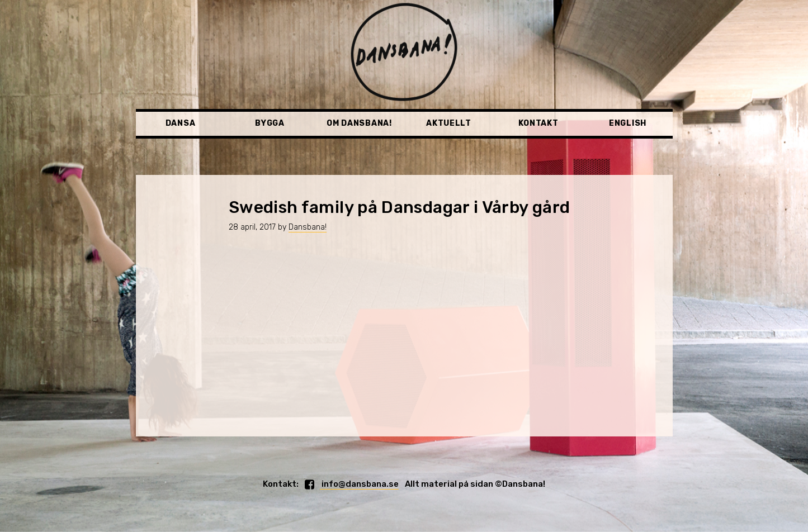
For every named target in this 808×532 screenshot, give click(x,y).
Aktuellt (449, 123)
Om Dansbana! (359, 123)
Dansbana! (308, 227)
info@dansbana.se (359, 484)
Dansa (181, 123)
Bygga (270, 123)
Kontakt (538, 123)
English (628, 123)
